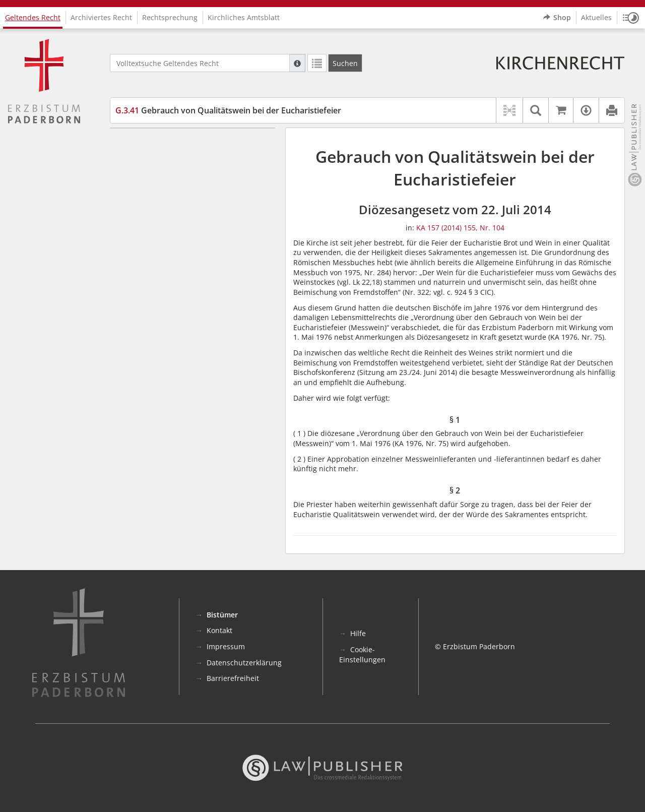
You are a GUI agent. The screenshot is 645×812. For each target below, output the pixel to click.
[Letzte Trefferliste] (317, 63)
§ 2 (139, 158)
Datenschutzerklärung (244, 663)
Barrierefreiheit (233, 678)
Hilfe (358, 633)
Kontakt (219, 630)
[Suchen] (345, 63)
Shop (557, 18)
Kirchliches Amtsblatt (244, 17)
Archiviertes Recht (101, 17)
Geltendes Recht (33, 17)
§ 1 (139, 143)
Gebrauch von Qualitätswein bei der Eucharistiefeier (228, 110)
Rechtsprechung (170, 17)
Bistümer (222, 615)
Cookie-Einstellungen (362, 654)
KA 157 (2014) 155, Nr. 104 (460, 228)
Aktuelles (596, 17)
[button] (631, 18)
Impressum (226, 646)
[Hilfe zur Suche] (297, 63)
